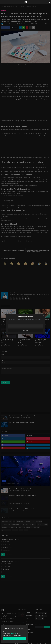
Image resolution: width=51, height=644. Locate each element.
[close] (26, 626)
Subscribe (26, 330)
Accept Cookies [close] (15, 639)
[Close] (44, 316)
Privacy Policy (14, 633)
